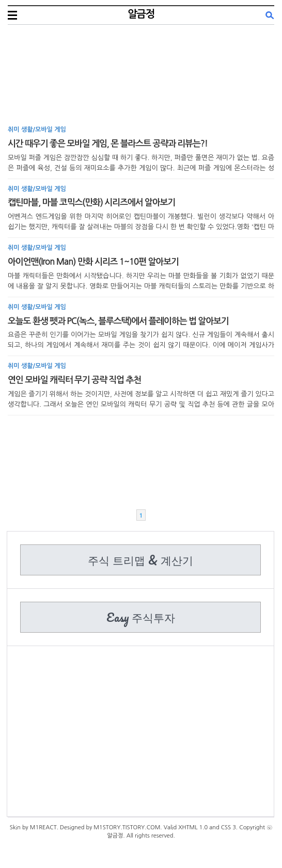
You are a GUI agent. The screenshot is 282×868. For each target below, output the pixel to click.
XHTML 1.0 (193, 827)
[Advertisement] (141, 77)
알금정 (141, 14)
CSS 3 (229, 827)
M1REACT (43, 827)
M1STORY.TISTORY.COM (127, 827)
